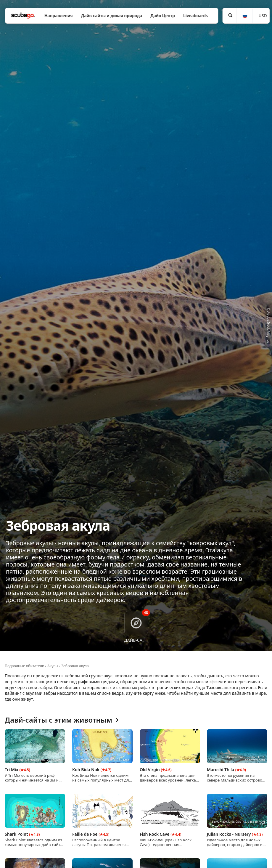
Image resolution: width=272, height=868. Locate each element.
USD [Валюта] (263, 16)
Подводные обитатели (25, 666)
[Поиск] (230, 16)
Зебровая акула (75, 666)
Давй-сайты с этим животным (62, 720)
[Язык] (244, 16)
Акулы (53, 666)
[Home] (23, 16)
